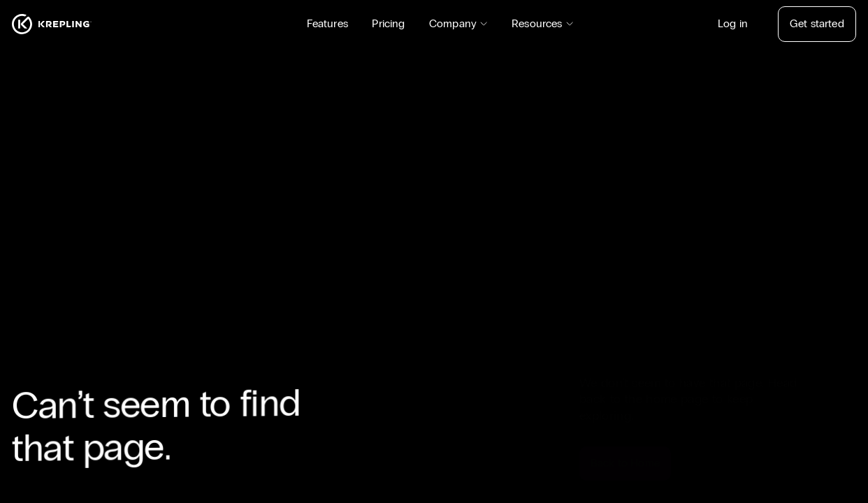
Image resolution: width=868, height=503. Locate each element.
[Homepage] (52, 24)
